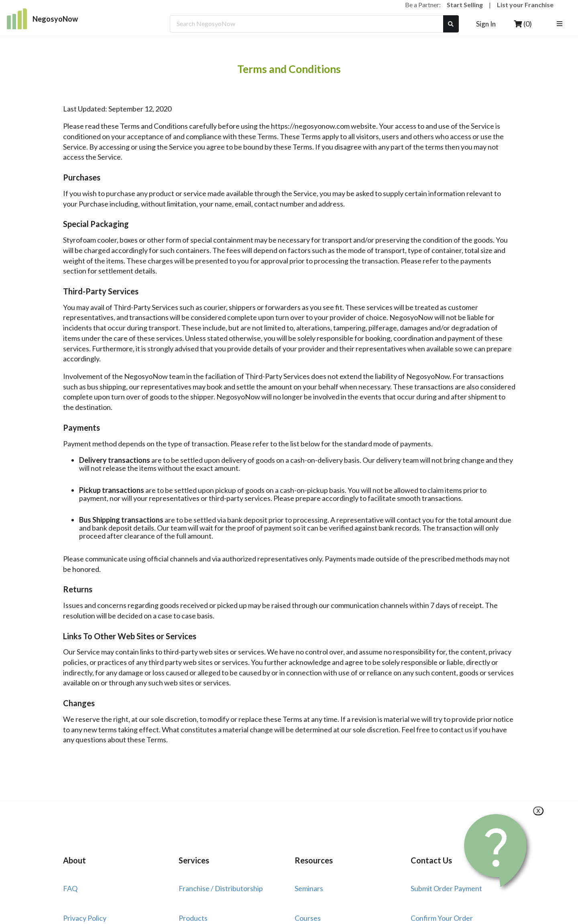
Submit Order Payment (446, 888)
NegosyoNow (42, 19)
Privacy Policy (85, 918)
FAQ (70, 888)
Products (193, 918)
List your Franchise (525, 5)
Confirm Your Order (442, 918)
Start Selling (465, 5)
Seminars (309, 888)
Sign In (486, 24)
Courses (308, 918)
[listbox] (560, 24)
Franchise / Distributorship (221, 888)
